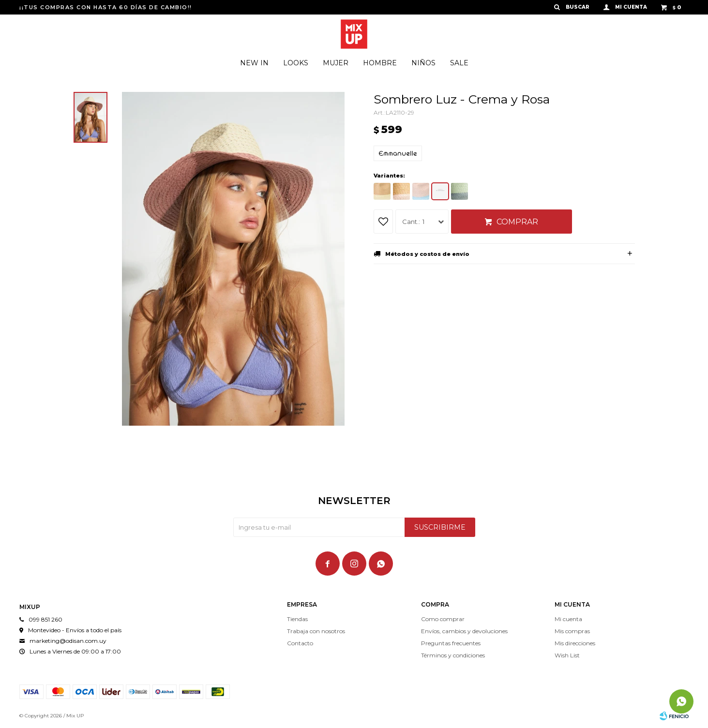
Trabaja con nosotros (316, 631)
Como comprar (443, 619)
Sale (459, 63)
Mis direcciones (575, 643)
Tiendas (297, 619)
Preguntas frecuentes (451, 643)
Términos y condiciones (453, 655)
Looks (296, 63)
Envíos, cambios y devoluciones (464, 631)
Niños (423, 63)
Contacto (300, 643)
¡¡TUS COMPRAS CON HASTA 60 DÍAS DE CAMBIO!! (106, 7)
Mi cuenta (568, 619)
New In (254, 63)
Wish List (567, 655)
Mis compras (572, 631)
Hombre (380, 63)
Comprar (517, 222)
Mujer (336, 63)
